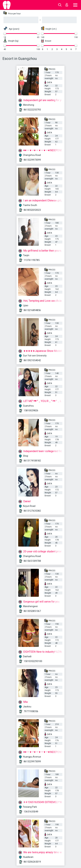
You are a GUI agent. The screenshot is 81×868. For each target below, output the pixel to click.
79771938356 (31, 711)
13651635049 (31, 812)
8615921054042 (32, 360)
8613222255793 (32, 110)
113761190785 (32, 260)
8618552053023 (32, 210)
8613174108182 (32, 461)
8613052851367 (32, 611)
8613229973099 (32, 160)
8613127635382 (32, 511)
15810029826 (31, 410)
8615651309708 (32, 561)
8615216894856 (32, 310)
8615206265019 (32, 862)
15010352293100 (33, 661)
